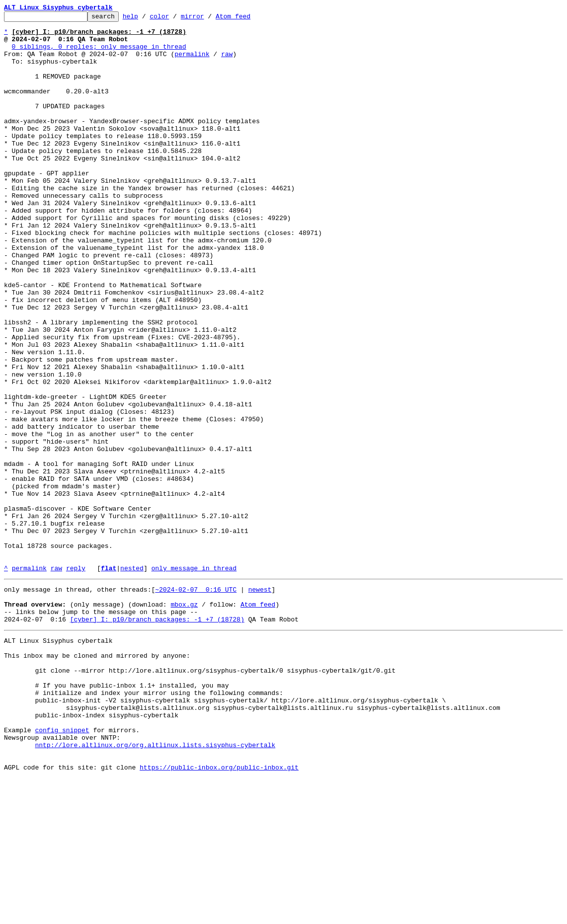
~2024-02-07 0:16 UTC (196, 702)
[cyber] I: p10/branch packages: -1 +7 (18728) (157, 738)
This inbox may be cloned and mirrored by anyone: (97, 779)
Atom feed (248, 19)
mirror (208, 19)
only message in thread (194, 680)
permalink (192, 63)
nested (132, 680)
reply (76, 680)
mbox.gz (184, 720)
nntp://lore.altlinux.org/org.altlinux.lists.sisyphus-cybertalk (155, 886)
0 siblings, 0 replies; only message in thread (99, 54)
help (146, 19)
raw (227, 63)
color (175, 19)
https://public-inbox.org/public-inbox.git (219, 913)
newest (260, 702)
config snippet (62, 868)
